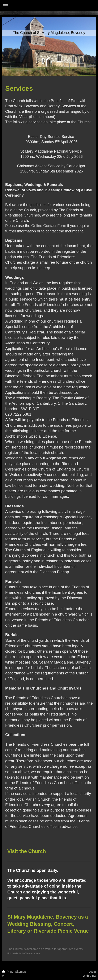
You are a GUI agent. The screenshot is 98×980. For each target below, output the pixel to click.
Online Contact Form (49, 226)
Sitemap (20, 972)
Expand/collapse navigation (49, 6)
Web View (89, 976)
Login (92, 972)
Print (8, 972)
